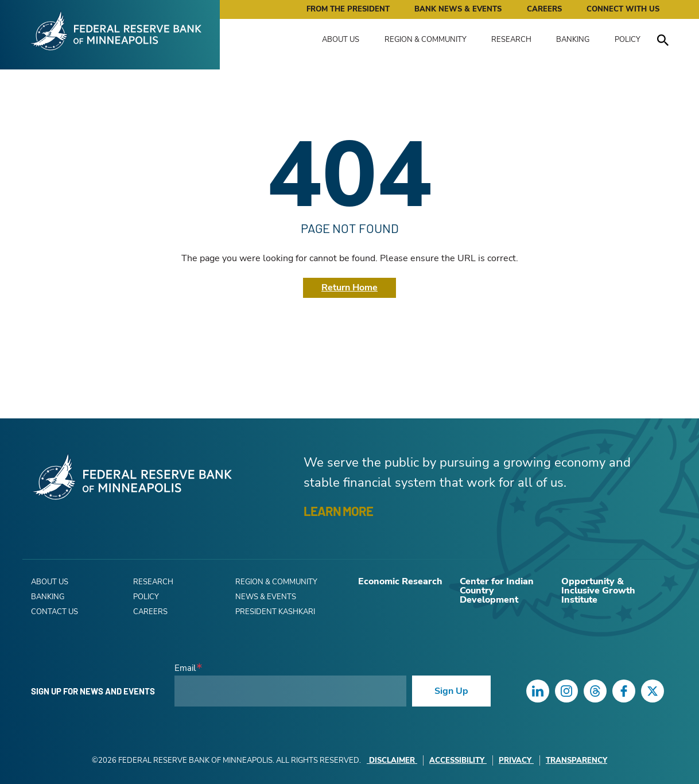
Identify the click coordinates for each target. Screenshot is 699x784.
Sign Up (451, 691)
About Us (341, 40)
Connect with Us (623, 9)
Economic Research (400, 581)
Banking (573, 40)
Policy (628, 40)
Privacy (516, 760)
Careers (544, 9)
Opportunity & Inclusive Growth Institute (598, 591)
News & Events (266, 597)
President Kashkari (275, 612)
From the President (348, 9)
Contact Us (55, 612)
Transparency (576, 760)
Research (511, 40)
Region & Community (426, 40)
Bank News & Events (458, 9)
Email (185, 668)
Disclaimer (392, 760)
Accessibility (458, 760)
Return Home (349, 288)
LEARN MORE (338, 511)
